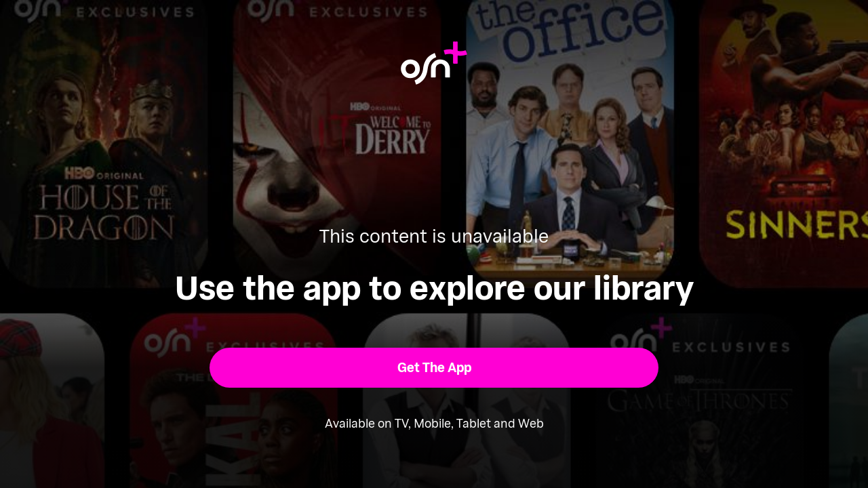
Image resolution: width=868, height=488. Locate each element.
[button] (434, 368)
